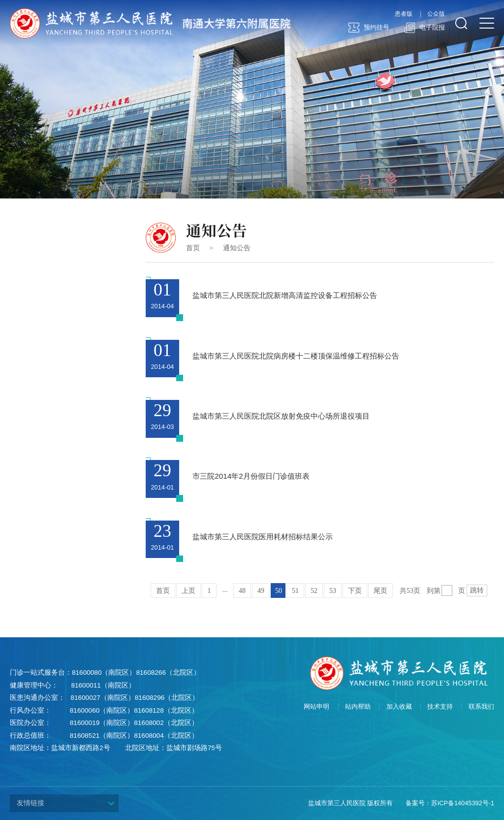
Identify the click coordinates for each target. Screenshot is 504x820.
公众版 (436, 14)
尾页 (380, 591)
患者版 (404, 14)
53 (333, 591)
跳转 (477, 590)
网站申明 (316, 707)
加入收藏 (399, 707)
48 (242, 591)
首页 (193, 248)
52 (314, 591)
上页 (189, 591)
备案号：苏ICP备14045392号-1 (450, 803)
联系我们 (481, 707)
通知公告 (237, 248)
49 (261, 591)
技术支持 (440, 707)
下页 (355, 591)
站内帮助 (358, 707)
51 (295, 591)
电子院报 (425, 28)
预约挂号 (369, 28)
